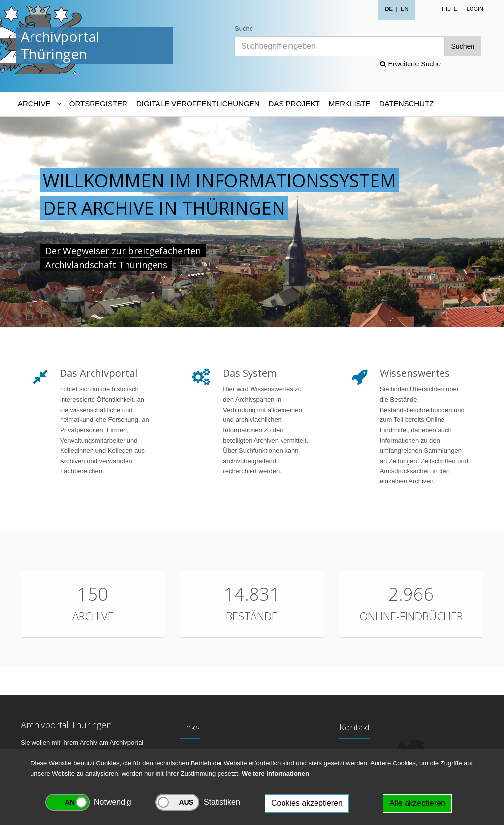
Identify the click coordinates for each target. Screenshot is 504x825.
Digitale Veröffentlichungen (198, 104)
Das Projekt (294, 104)
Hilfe (450, 9)
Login (475, 9)
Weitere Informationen (275, 774)
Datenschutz (407, 104)
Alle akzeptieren (417, 803)
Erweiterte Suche (410, 64)
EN (404, 9)
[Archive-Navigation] (39, 104)
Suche (244, 28)
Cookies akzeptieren (307, 803)
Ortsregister (98, 104)
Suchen (463, 46)
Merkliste (350, 104)
